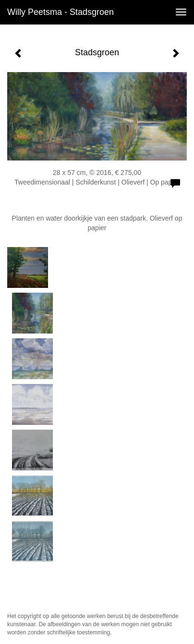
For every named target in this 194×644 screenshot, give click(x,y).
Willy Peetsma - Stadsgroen (61, 12)
